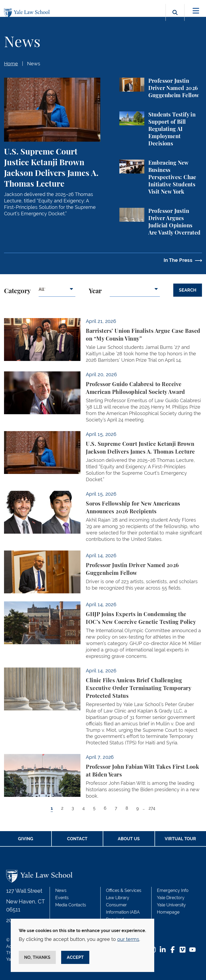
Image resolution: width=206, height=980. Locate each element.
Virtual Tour (180, 839)
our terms (128, 939)
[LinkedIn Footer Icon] (163, 950)
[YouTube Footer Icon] (192, 950)
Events (62, 898)
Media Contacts (71, 905)
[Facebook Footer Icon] (173, 950)
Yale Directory (171, 898)
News (34, 64)
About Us (129, 839)
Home (11, 64)
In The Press (178, 260)
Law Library (118, 898)
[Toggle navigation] (196, 11)
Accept (75, 957)
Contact (77, 839)
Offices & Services (124, 890)
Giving (26, 839)
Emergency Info (173, 890)
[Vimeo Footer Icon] (183, 950)
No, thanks (37, 957)
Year (95, 291)
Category (17, 291)
